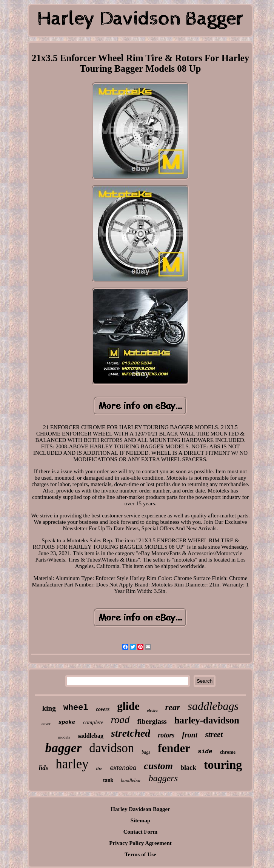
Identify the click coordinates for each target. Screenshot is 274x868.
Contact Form (140, 832)
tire (99, 769)
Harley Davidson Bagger (140, 809)
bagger (63, 748)
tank (108, 780)
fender (174, 748)
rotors (166, 735)
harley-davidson (207, 720)
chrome (228, 752)
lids (44, 768)
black (188, 768)
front (190, 735)
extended (123, 768)
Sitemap (141, 820)
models (64, 737)
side (205, 752)
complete (93, 722)
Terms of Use (140, 854)
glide (128, 706)
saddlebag (91, 736)
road (120, 720)
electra (152, 710)
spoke (67, 723)
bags (146, 752)
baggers (163, 778)
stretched (131, 733)
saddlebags (213, 706)
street (214, 734)
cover (46, 723)
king (49, 708)
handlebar (131, 780)
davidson (112, 748)
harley (72, 764)
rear (173, 707)
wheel (76, 708)
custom (158, 766)
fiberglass (152, 721)
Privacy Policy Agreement (140, 843)
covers (103, 709)
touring (223, 765)
